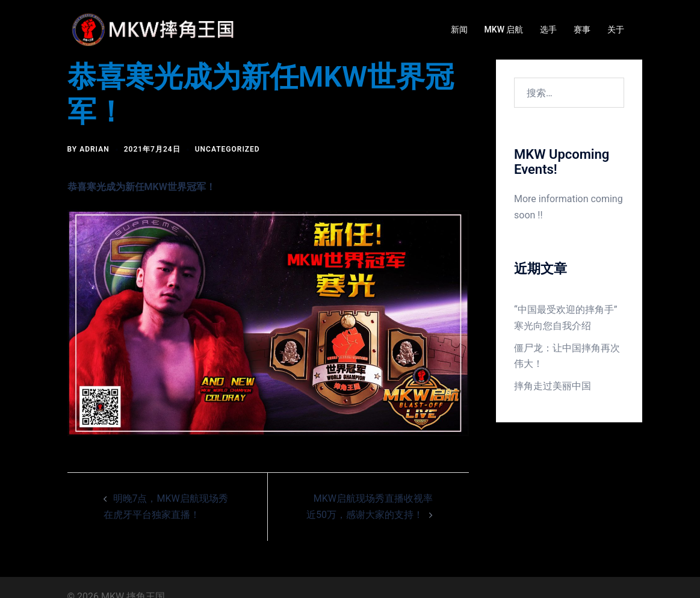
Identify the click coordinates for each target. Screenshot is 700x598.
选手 (548, 29)
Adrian (94, 149)
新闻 (459, 29)
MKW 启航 (504, 29)
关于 (616, 29)
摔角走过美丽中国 (553, 386)
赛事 (582, 29)
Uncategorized (228, 149)
